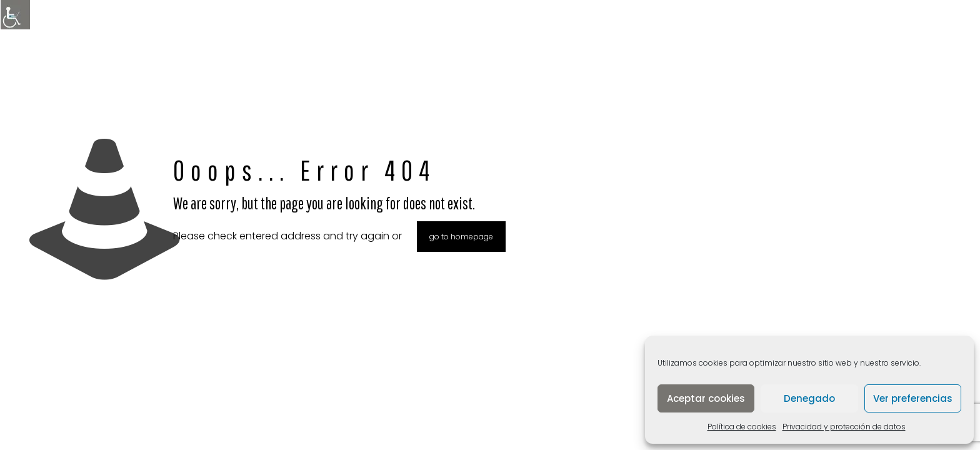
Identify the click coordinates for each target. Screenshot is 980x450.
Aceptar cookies (706, 398)
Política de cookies (742, 427)
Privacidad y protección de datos (844, 427)
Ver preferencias (913, 398)
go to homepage (461, 237)
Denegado (809, 398)
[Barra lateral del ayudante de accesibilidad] (15, 15)
